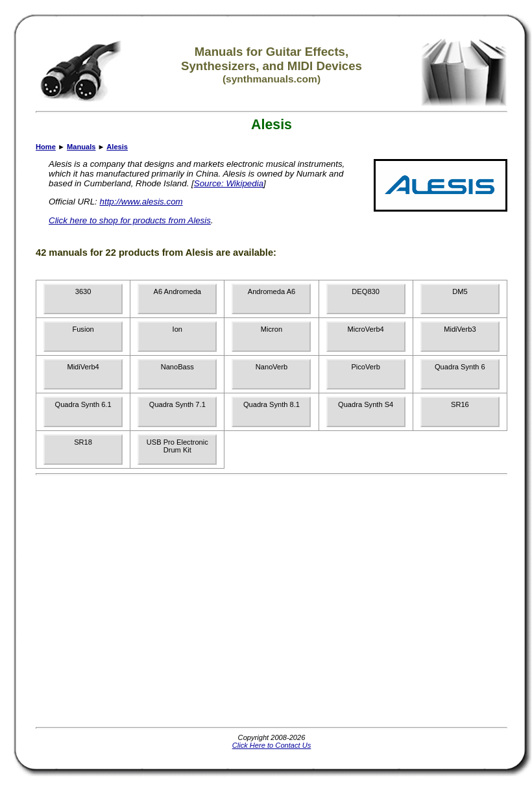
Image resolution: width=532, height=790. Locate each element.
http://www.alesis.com (141, 202)
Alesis (117, 147)
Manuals (81, 147)
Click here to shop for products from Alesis (130, 220)
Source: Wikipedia (229, 183)
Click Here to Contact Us (272, 745)
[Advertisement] (122, 601)
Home (46, 147)
